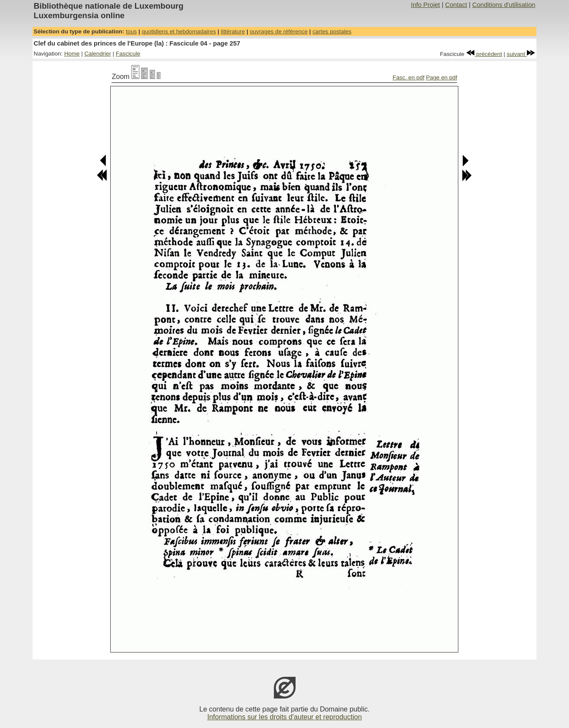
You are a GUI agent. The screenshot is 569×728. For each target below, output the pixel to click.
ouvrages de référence (278, 31)
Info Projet (426, 5)
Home (72, 54)
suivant (521, 54)
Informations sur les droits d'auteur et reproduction (284, 717)
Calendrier (98, 54)
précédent (484, 54)
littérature (233, 31)
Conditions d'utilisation (504, 5)
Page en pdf (442, 77)
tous (131, 31)
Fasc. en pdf (409, 77)
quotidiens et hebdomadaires (179, 31)
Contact (456, 5)
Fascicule (128, 54)
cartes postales (332, 31)
